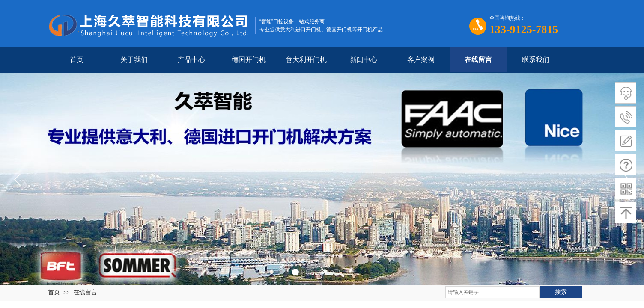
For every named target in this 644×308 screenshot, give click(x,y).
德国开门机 (249, 60)
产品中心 (191, 60)
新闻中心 (364, 60)
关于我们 (134, 60)
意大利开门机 (306, 60)
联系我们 (536, 60)
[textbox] (492, 292)
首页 (77, 60)
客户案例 (421, 60)
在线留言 (478, 60)
